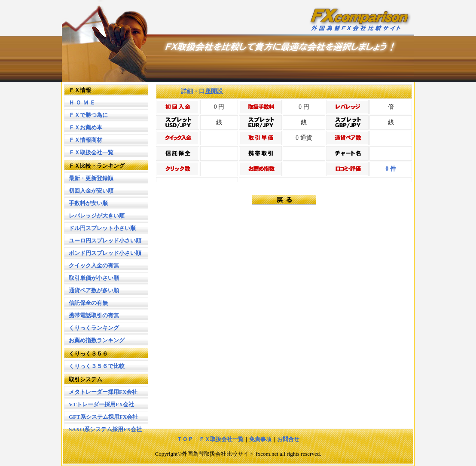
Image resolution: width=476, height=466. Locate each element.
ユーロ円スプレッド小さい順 (105, 241)
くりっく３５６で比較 (97, 366)
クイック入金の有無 (94, 265)
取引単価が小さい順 (94, 278)
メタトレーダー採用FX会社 (103, 392)
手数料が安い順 (88, 203)
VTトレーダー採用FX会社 (101, 404)
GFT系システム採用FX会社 (103, 417)
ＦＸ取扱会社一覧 (91, 152)
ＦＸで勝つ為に (88, 115)
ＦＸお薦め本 (85, 127)
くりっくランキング (94, 328)
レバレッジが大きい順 (97, 216)
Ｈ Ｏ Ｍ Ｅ (82, 103)
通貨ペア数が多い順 (94, 290)
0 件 (391, 169)
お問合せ (288, 439)
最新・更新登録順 (91, 178)
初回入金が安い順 (91, 191)
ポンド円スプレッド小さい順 (105, 253)
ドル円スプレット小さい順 (102, 228)
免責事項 (260, 439)
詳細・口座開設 (196, 91)
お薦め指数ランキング (97, 340)
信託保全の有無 (88, 303)
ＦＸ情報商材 (85, 140)
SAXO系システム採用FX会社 (105, 429)
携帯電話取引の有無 (94, 315)
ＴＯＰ (185, 439)
